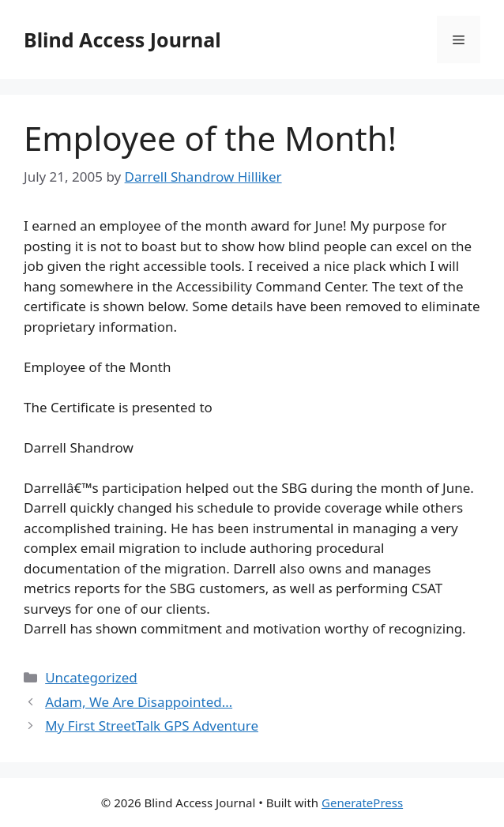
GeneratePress (362, 803)
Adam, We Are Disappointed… (139, 702)
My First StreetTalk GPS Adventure (152, 726)
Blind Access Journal (122, 39)
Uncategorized (91, 677)
